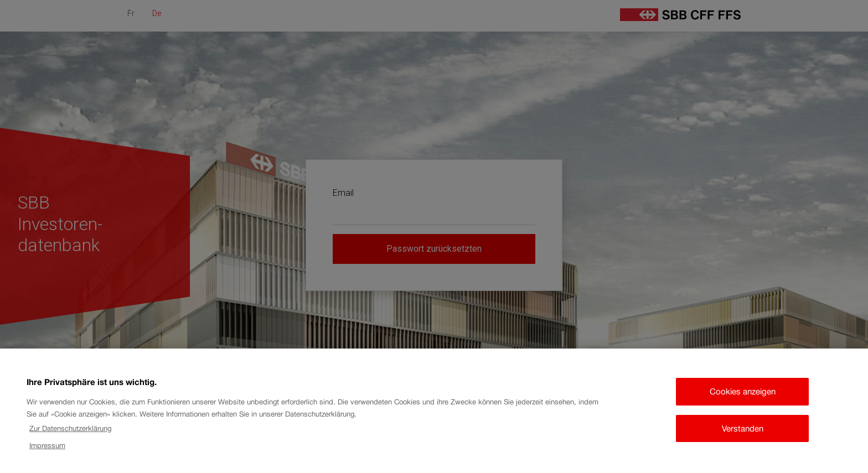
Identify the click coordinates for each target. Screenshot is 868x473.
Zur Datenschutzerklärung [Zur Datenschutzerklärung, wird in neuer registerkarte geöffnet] (70, 432)
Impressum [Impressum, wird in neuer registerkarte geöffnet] (47, 449)
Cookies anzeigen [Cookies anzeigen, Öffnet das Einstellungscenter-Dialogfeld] (743, 395)
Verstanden (743, 432)
